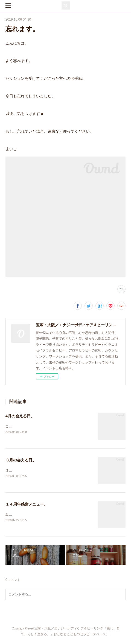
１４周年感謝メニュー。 (27, 505)
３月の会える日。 (21, 460)
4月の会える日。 (20, 416)
